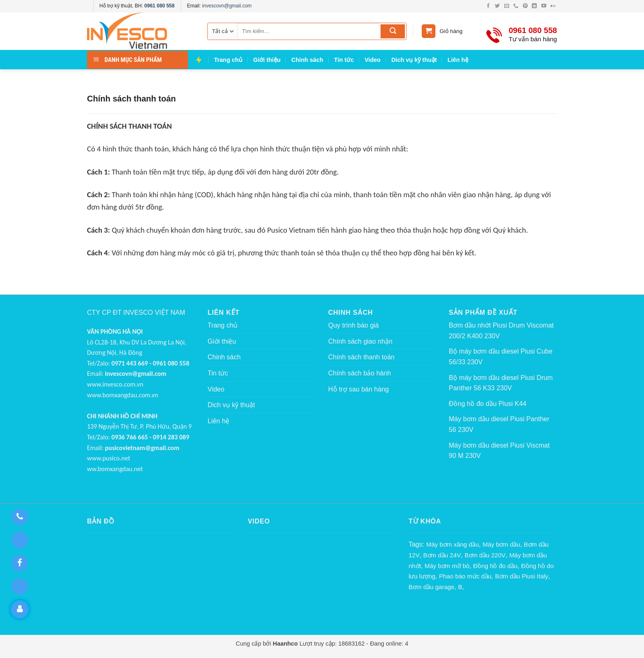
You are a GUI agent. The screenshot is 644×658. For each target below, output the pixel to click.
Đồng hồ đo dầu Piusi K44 (488, 404)
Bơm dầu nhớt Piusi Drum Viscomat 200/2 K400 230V (502, 331)
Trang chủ (228, 60)
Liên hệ (458, 60)
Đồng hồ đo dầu (495, 566)
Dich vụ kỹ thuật (414, 60)
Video (373, 60)
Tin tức (344, 60)
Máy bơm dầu (501, 544)
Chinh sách (308, 60)
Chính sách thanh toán (361, 357)
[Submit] (393, 31)
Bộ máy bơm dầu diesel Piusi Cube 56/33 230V (501, 357)
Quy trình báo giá (354, 325)
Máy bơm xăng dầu (453, 544)
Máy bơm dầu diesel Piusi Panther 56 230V (499, 424)
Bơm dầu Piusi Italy (522, 576)
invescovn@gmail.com (227, 6)
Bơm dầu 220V (485, 555)
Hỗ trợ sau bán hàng (358, 389)
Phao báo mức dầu (465, 576)
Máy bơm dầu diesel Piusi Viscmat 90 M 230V (499, 451)
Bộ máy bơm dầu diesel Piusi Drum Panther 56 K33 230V (501, 383)
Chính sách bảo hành (360, 373)
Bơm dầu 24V (442, 555)
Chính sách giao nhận (360, 341)
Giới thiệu (267, 60)
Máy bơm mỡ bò (447, 566)
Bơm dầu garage (431, 587)
